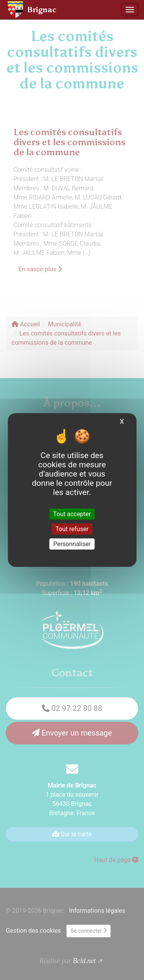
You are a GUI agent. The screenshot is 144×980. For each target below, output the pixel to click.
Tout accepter (72, 514)
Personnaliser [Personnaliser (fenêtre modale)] (72, 544)
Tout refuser (72, 529)
